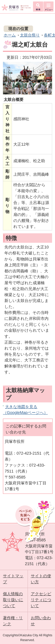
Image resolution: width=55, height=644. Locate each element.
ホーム (10, 35)
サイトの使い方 (41, 579)
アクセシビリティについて (41, 600)
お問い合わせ (41, 621)
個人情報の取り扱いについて (13, 600)
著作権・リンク (13, 621)
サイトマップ (13, 579)
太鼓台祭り (30, 35)
